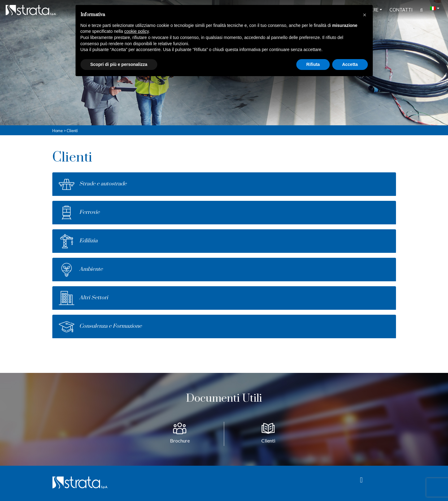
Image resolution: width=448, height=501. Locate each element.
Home (58, 131)
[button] (365, 15)
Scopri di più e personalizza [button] (119, 64)
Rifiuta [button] (313, 64)
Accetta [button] (350, 64)
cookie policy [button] (136, 31)
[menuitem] (435, 8)
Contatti (401, 10)
